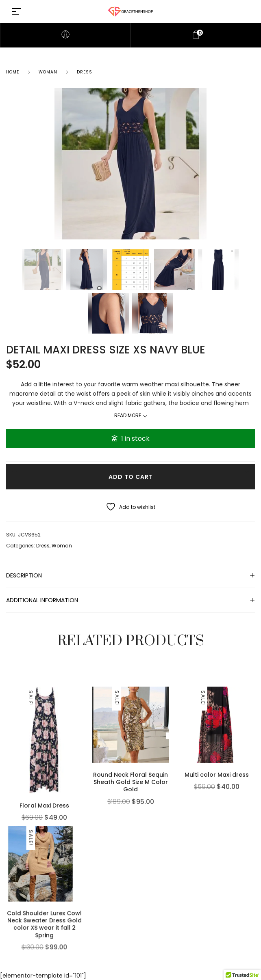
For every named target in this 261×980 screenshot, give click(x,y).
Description (24, 575)
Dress (85, 72)
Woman (48, 72)
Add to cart (131, 477)
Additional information (42, 600)
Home (13, 72)
